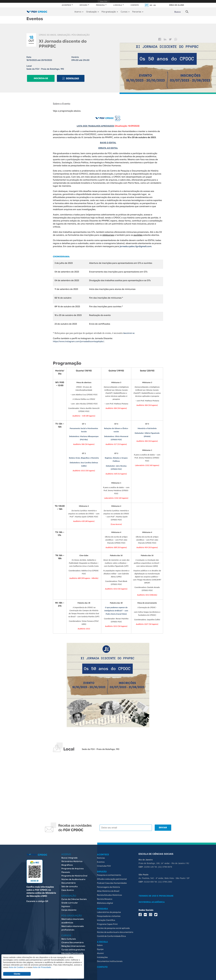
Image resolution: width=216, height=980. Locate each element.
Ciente (17, 974)
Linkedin (165, 39)
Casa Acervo (68, 888)
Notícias (101, 855)
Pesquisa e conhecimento (109, 873)
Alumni (100, 951)
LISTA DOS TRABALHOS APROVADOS (95, 126)
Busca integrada (69, 855)
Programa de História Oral (74, 873)
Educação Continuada (72, 951)
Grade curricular (70, 900)
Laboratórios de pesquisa (109, 910)
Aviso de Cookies (16, 967)
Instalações (102, 955)
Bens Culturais (69, 936)
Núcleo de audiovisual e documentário (115, 930)
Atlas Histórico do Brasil (108, 889)
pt (147, 5)
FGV (104, 1)
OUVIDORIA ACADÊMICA (152, 900)
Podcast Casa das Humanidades (112, 881)
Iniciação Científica (106, 918)
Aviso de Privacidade (42, 967)
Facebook (160, 39)
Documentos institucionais (110, 959)
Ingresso (66, 904)
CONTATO (135, 5)
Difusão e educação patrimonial (112, 877)
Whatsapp (176, 39)
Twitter (170, 39)
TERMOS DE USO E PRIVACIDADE (156, 893)
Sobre (100, 943)
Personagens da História (108, 885)
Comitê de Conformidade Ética (111, 934)
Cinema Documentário (73, 940)
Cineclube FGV (104, 863)
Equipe (100, 947)
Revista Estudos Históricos (109, 893)
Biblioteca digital (105, 901)
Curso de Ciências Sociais (74, 897)
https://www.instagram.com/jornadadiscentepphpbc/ (79, 341)
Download (72, 78)
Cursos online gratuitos (73, 947)
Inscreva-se (40, 78)
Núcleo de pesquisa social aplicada (113, 926)
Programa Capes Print (107, 922)
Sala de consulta (70, 884)
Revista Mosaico (105, 897)
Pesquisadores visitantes (109, 914)
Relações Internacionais (73, 944)
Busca (177, 12)
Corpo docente (69, 907)
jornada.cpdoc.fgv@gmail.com (136, 246)
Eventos (101, 859)
